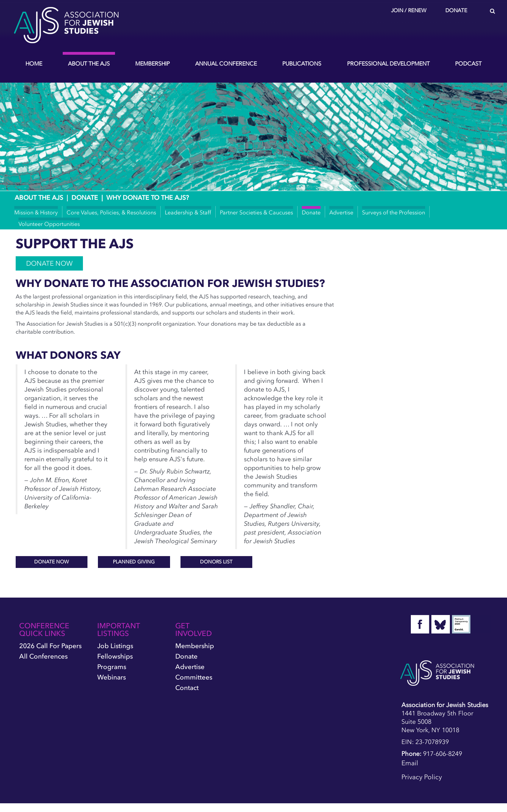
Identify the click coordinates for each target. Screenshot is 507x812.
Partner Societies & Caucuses (256, 212)
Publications (302, 63)
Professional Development (388, 63)
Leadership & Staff (188, 212)
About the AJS (89, 63)
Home (34, 63)
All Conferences (43, 656)
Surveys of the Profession (394, 212)
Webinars (112, 677)
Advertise (341, 212)
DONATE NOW (49, 263)
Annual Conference (226, 63)
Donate (456, 10)
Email (410, 763)
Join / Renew (409, 10)
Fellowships (115, 656)
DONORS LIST (216, 562)
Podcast (468, 63)
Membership (152, 63)
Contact (187, 688)
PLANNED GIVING (134, 562)
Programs (112, 667)
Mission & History (36, 212)
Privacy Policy (422, 777)
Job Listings (115, 646)
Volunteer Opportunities (49, 224)
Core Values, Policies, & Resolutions (111, 212)
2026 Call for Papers (50, 646)
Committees (194, 677)
